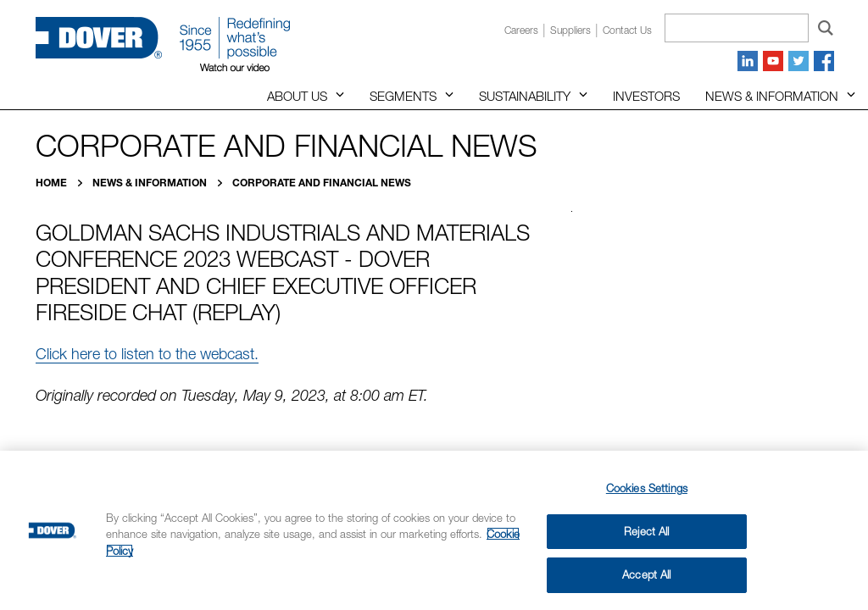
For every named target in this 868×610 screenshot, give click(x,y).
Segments (403, 96)
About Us (297, 96)
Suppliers (570, 30)
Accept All (646, 574)
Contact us (627, 30)
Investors (646, 96)
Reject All (646, 531)
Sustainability (525, 96)
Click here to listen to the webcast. (147, 354)
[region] (434, 530)
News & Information (772, 96)
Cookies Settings (647, 488)
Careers (521, 30)
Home (53, 183)
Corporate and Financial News (322, 183)
